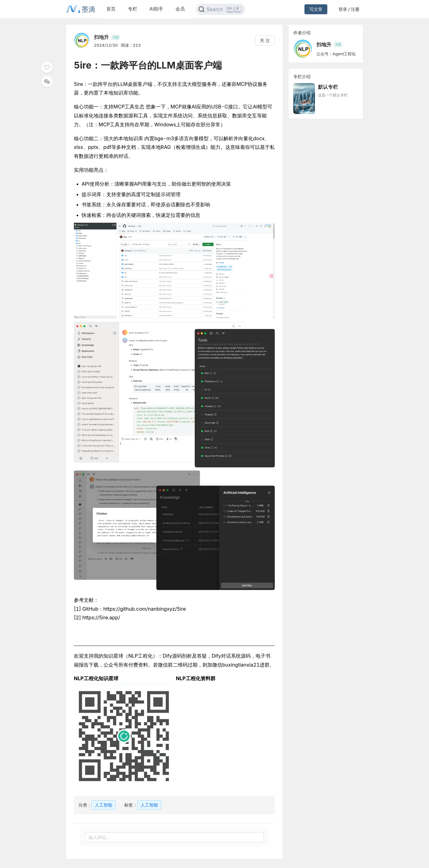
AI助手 (156, 9)
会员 (180, 9)
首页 (111, 9)
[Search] (221, 9)
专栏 (133, 9)
